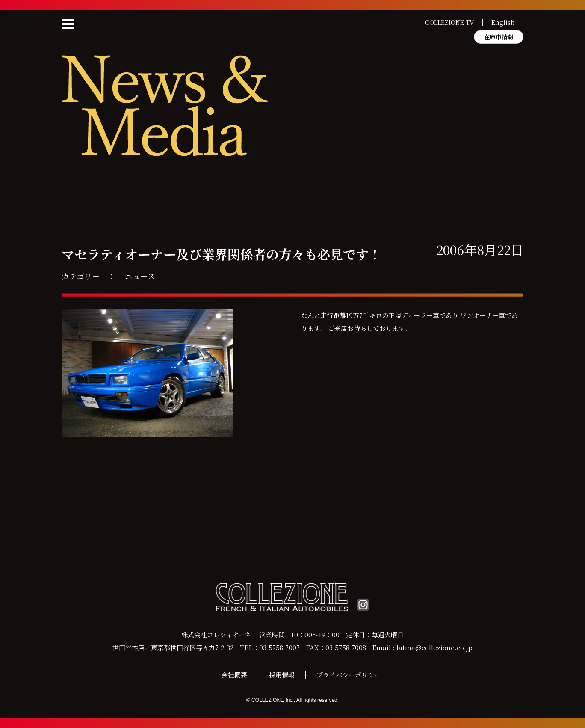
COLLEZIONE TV (449, 22)
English (503, 22)
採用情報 (282, 675)
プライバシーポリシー (349, 675)
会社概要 (234, 675)
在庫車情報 (499, 37)
